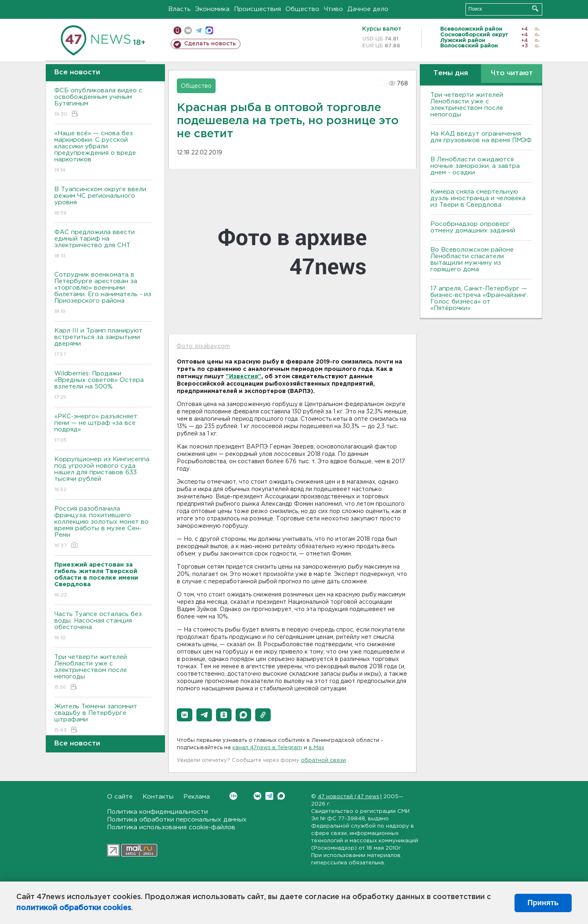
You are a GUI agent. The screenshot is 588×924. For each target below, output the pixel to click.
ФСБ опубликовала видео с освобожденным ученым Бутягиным (103, 103)
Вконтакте (233, 796)
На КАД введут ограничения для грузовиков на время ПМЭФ (481, 137)
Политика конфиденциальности (157, 812)
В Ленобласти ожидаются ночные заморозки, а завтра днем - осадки (475, 166)
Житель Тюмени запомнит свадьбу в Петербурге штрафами (103, 719)
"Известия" (244, 377)
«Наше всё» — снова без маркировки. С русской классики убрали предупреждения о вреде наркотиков (103, 152)
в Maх (316, 748)
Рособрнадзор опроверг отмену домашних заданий (473, 227)
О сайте (120, 797)
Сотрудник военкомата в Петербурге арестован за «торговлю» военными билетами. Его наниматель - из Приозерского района (103, 293)
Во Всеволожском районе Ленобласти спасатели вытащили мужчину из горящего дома (472, 260)
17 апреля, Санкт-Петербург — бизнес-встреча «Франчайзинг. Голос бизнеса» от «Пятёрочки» (479, 298)
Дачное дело (368, 9)
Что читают (512, 73)
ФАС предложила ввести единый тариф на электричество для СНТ (103, 244)
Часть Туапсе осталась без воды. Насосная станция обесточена (103, 626)
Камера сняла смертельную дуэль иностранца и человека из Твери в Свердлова (478, 198)
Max (281, 796)
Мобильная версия (177, 30)
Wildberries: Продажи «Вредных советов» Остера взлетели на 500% (103, 386)
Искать (535, 8)
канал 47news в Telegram (267, 748)
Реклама (197, 797)
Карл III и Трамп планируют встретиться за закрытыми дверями (103, 343)
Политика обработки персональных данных (177, 820)
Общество (302, 9)
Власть (179, 9)
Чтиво (333, 9)
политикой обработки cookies (74, 908)
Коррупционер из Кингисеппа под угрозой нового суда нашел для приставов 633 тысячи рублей (103, 475)
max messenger (209, 30)
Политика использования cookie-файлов (171, 827)
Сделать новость (210, 44)
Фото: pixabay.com (203, 346)
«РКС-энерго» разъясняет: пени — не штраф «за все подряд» (103, 429)
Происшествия (257, 9)
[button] (185, 715)
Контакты (158, 797)
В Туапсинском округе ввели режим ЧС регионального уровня (103, 202)
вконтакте (188, 30)
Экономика (212, 9)
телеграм (199, 30)
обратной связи (323, 760)
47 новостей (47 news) (350, 797)
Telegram (269, 796)
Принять (543, 903)
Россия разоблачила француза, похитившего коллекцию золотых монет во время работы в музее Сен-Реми (103, 528)
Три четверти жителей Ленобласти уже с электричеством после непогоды (103, 673)
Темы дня (451, 73)
